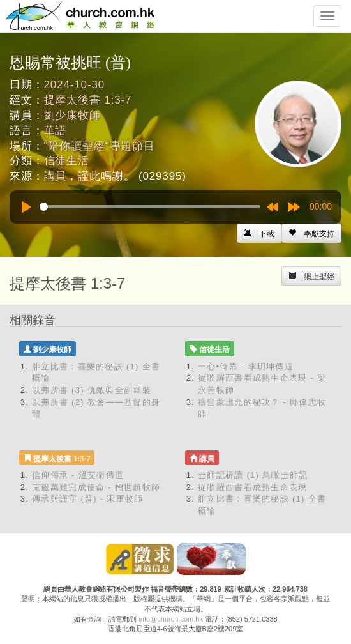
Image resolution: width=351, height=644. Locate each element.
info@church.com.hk (170, 619)
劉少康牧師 (72, 115)
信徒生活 (67, 161)
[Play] (26, 207)
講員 (56, 176)
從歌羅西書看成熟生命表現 (253, 487)
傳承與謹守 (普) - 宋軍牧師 (88, 499)
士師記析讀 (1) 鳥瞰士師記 (253, 475)
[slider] (150, 207)
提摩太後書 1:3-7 (88, 100)
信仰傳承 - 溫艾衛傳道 (78, 475)
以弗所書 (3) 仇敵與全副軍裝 (92, 390)
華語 (56, 131)
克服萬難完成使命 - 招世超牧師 (96, 487)
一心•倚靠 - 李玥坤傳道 (246, 366)
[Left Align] (311, 233)
